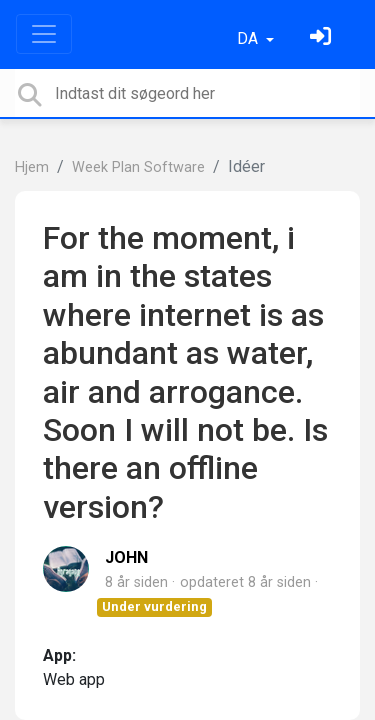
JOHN (126, 557)
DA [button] (249, 38)
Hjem (32, 167)
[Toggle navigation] (44, 34)
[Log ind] (323, 38)
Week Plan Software (138, 167)
